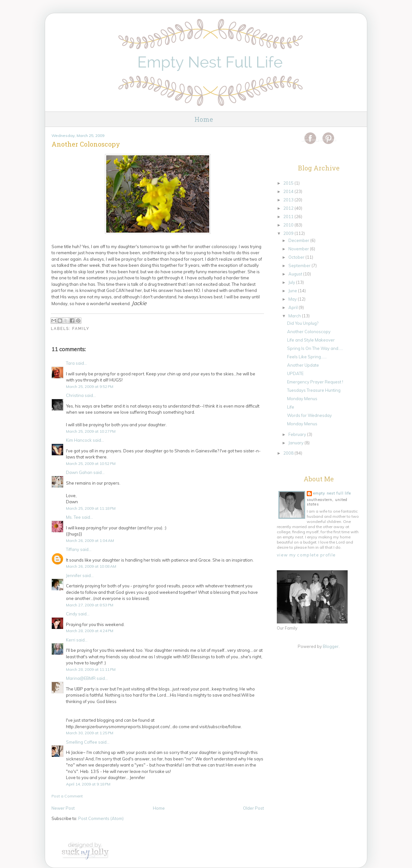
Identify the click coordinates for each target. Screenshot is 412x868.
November (299, 249)
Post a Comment (67, 796)
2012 (289, 208)
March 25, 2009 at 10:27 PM (91, 431)
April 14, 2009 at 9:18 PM (88, 784)
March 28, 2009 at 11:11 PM (91, 669)
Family (81, 329)
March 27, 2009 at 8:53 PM (90, 605)
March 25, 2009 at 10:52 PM (91, 463)
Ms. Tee (73, 517)
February (298, 434)
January (296, 443)
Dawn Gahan (79, 472)
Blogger (331, 646)
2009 (289, 233)
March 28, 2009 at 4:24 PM (90, 631)
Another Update (303, 365)
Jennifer (74, 575)
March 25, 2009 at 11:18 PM (91, 508)
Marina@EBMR (81, 678)
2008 (289, 453)
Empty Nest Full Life (332, 493)
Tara (70, 363)
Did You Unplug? (303, 323)
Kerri (71, 640)
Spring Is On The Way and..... (315, 348)
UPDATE (295, 373)
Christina (75, 395)
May (293, 299)
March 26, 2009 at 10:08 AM (91, 566)
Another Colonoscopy (309, 332)
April (294, 307)
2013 (289, 200)
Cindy (72, 614)
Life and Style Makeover (311, 340)
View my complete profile (306, 555)
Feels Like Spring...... (307, 357)
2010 (289, 225)
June (293, 291)
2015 (289, 183)
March (295, 316)
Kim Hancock (79, 440)
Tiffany (73, 549)
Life (291, 407)
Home (204, 119)
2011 (289, 217)
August (296, 274)
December (299, 240)
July (292, 282)
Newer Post (63, 808)
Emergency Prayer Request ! (315, 382)
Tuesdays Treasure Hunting (314, 390)
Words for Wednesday (309, 415)
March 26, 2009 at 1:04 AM (90, 540)
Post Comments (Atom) (101, 818)
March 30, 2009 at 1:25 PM (90, 733)
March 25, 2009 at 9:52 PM (90, 386)
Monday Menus (302, 399)
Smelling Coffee (82, 742)
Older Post (253, 808)
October (297, 257)
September (300, 265)
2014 (289, 191)
